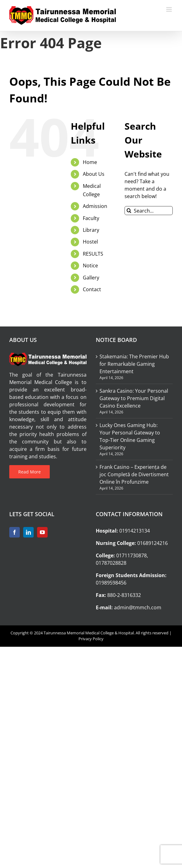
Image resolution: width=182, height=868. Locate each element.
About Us (94, 174)
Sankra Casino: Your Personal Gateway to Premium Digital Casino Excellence (134, 398)
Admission (95, 206)
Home (90, 162)
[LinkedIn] (28, 532)
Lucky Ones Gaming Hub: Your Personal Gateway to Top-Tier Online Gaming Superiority (130, 436)
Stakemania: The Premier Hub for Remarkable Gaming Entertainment (134, 364)
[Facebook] (15, 532)
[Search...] (149, 211)
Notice (90, 266)
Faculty (91, 218)
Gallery (91, 278)
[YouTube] (42, 532)
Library (91, 230)
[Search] (129, 211)
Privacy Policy (91, 639)
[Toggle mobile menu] (169, 9)
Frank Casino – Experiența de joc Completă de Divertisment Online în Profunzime (134, 474)
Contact (92, 289)
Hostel (90, 242)
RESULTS (93, 254)
